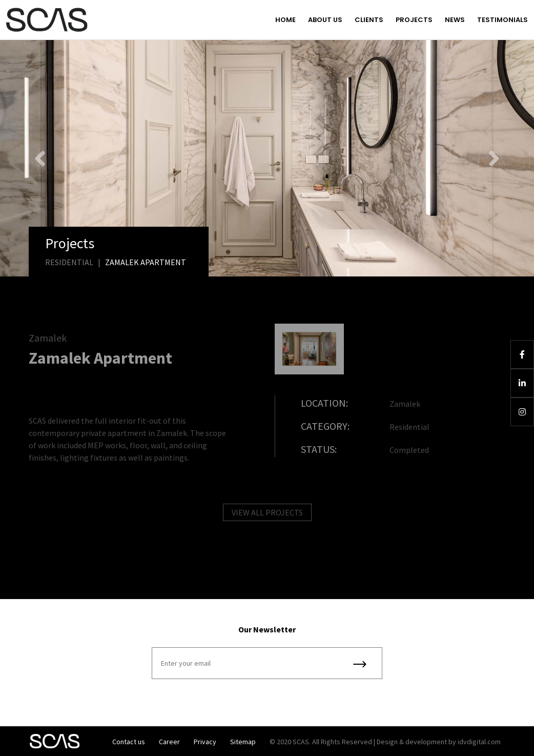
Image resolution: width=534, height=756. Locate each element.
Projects (414, 20)
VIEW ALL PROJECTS (267, 515)
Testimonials (502, 20)
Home (285, 20)
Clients (369, 20)
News (455, 20)
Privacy (205, 742)
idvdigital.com (479, 742)
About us (325, 20)
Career (169, 742)
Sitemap (243, 742)
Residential (69, 262)
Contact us (129, 742)
